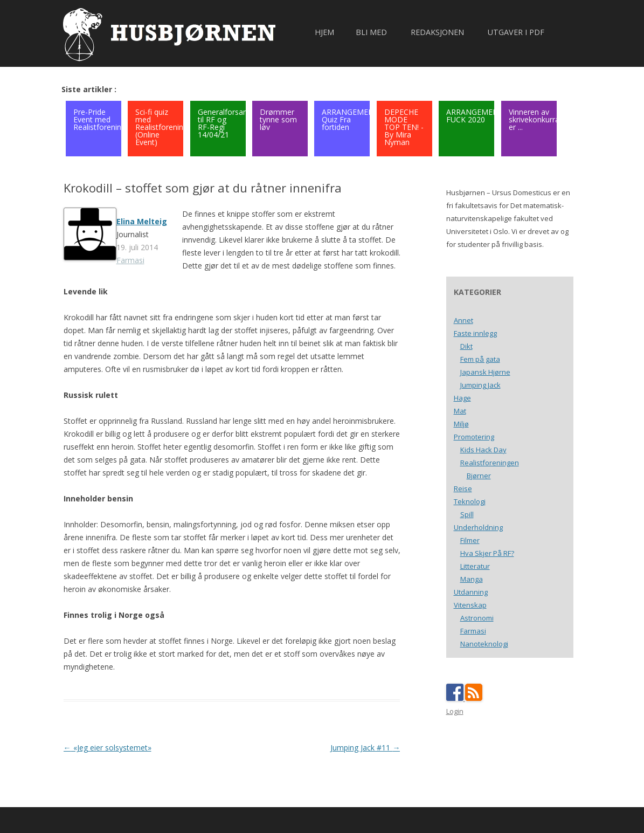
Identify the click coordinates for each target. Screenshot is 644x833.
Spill (467, 514)
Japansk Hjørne (485, 372)
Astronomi (477, 618)
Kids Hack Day (483, 450)
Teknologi (470, 501)
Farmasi (130, 260)
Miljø (461, 424)
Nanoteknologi (484, 644)
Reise (463, 488)
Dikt (466, 346)
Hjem (324, 32)
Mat (460, 411)
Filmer (470, 540)
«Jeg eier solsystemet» (108, 748)
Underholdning (478, 527)
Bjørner (479, 476)
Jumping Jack (480, 385)
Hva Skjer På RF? (487, 553)
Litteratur (475, 566)
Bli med (371, 32)
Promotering (474, 437)
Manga (472, 579)
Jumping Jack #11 (365, 748)
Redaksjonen (437, 32)
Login (455, 711)
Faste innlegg (475, 333)
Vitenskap (470, 605)
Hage (462, 398)
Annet (463, 320)
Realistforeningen (490, 463)
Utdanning (471, 592)
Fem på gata (480, 359)
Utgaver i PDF (516, 32)
